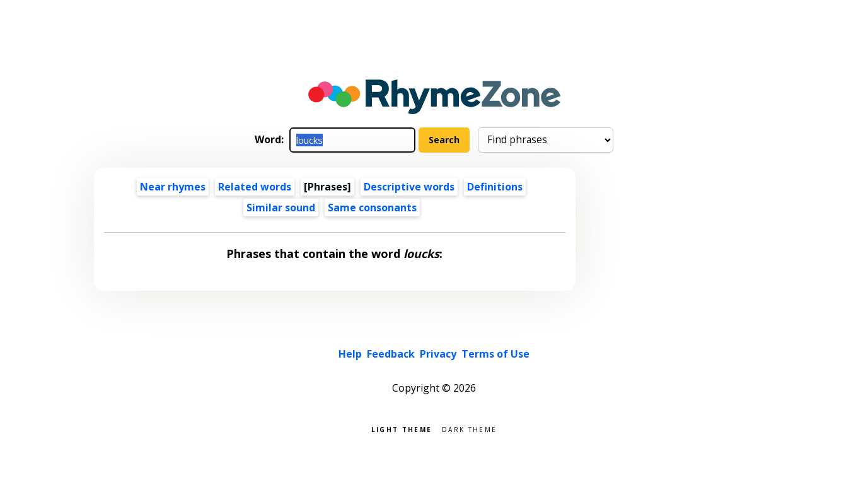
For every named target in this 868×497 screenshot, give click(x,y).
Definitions (495, 187)
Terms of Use (495, 354)
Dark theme (469, 429)
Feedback (391, 354)
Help (350, 354)
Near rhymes (173, 187)
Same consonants (372, 208)
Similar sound (281, 208)
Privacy (438, 354)
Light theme (402, 429)
